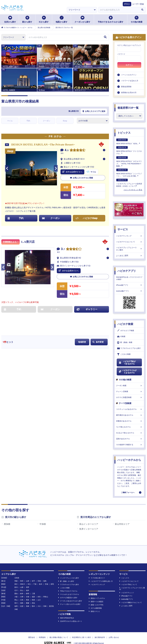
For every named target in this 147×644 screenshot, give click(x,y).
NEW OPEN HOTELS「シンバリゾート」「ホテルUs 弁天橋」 (129, 173)
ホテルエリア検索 (126, 331)
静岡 (28, 589)
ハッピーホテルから (129, 460)
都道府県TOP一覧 (128, 108)
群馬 (52, 579)
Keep (65, 121)
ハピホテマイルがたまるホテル (128, 372)
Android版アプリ (129, 291)
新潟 (16, 582)
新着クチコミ (94, 606)
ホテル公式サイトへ (72, 172)
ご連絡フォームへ (128, 492)
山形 (28, 576)
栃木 (41, 579)
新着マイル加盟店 (96, 597)
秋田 (22, 576)
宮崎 (45, 601)
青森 (16, 576)
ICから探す (44, 19)
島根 (33, 595)
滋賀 (33, 592)
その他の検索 (136, 19)
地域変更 (82, 342)
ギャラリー (87, 309)
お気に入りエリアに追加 (94, 111)
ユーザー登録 (138, 4)
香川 (16, 598)
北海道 (17, 573)
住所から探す (10, 19)
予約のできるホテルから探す (111, 19)
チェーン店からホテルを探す (69, 599)
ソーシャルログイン (129, 75)
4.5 (67, 150)
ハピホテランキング (129, 236)
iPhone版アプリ (129, 285)
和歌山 (46, 592)
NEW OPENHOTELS (66, 613)
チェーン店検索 (129, 391)
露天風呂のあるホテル (129, 415)
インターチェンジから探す (69, 573)
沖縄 (16, 604)
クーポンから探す (82, 19)
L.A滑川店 (28, 242)
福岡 (16, 601)
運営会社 (32, 632)
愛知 (16, 589)
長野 (28, 582)
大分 (39, 601)
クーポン (47, 121)
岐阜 (22, 589)
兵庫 (22, 592)
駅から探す (27, 19)
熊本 (33, 601)
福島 (45, 576)
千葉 (35, 579)
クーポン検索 (129, 386)
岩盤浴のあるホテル (129, 421)
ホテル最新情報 (95, 603)
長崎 (28, 601)
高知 (33, 598)
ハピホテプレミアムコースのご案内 (129, 249)
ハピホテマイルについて (129, 242)
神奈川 (23, 579)
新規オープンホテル (97, 593)
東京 (16, 579)
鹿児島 (51, 601)
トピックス (124, 133)
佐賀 (22, 601)
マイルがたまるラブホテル (69, 589)
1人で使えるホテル (129, 427)
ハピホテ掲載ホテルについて (131, 598)
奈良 (39, 592)
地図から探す (62, 19)
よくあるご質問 (129, 256)
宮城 (39, 576)
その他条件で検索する (129, 445)
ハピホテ (86, 218)
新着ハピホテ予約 (96, 600)
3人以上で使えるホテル (129, 433)
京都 (28, 592)
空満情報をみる (11, 242)
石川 (16, 585)
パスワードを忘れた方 (130, 81)
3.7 (63, 249)
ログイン (129, 65)
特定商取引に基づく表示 (81, 632)
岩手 (33, 576)
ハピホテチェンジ (127, 588)
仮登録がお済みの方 (129, 92)
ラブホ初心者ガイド (97, 573)
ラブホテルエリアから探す (129, 348)
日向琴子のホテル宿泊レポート (70, 616)
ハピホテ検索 (125, 324)
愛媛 (28, 598)
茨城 (46, 579)
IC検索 (121, 337)
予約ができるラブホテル (68, 586)
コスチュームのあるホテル (129, 409)
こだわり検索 (124, 354)
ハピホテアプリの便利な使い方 (101, 576)
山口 (39, 595)
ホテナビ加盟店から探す (68, 593)
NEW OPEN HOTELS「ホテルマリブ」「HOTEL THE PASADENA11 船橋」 (129, 162)
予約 (28, 121)
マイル (10, 121)
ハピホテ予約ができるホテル (127, 363)
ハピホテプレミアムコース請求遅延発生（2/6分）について (129, 183)
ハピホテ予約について (128, 580)
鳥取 (28, 595)
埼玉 (29, 579)
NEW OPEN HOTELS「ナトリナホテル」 (129, 150)
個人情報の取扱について (59, 632)
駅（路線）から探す (66, 576)
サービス (123, 229)
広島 (22, 595)
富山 (22, 585)
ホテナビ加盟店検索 (129, 397)
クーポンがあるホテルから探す (70, 596)
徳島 (22, 598)
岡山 (16, 595)
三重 (33, 589)
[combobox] (119, 10)
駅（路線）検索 (125, 342)
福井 (28, 585)
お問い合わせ (114, 632)
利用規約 (42, 632)
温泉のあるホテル (129, 439)
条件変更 (98, 342)
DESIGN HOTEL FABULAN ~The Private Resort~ (43, 144)
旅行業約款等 (100, 632)
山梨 (22, 582)
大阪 (16, 592)
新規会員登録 (126, 87)
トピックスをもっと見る (133, 190)
